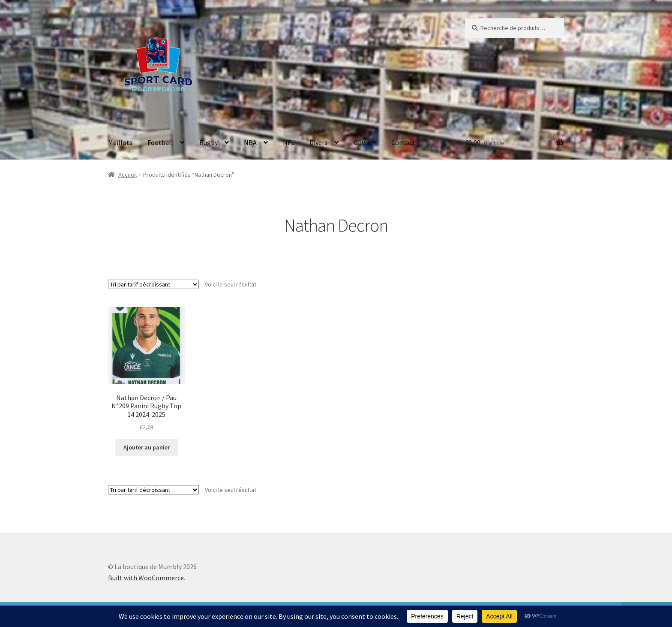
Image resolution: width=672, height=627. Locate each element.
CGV (359, 142)
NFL (289, 142)
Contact (403, 142)
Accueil (127, 175)
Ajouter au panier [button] (147, 447)
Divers (318, 142)
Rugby (208, 142)
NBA (250, 142)
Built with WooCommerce (146, 578)
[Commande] (153, 284)
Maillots (120, 142)
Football (160, 142)
